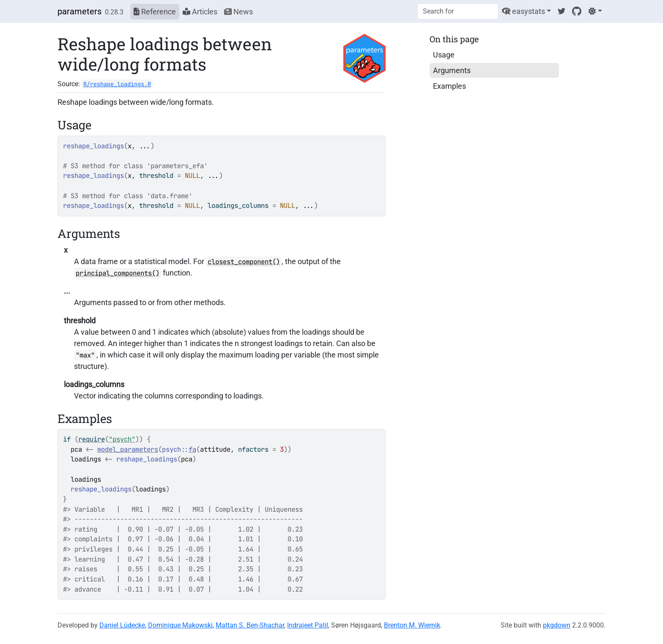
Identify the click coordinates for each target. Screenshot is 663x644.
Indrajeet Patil (308, 625)
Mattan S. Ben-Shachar (250, 625)
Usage (444, 55)
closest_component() (244, 262)
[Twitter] (562, 11)
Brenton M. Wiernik (412, 625)
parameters (79, 11)
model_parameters (128, 449)
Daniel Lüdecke (122, 625)
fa (192, 449)
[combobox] (458, 11)
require (92, 439)
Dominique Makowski (180, 625)
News (238, 12)
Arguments (452, 70)
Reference (155, 12)
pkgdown (557, 625)
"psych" (122, 439)
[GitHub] (577, 11)
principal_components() (118, 273)
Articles (200, 12)
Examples (449, 86)
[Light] (595, 11)
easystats (523, 11)
